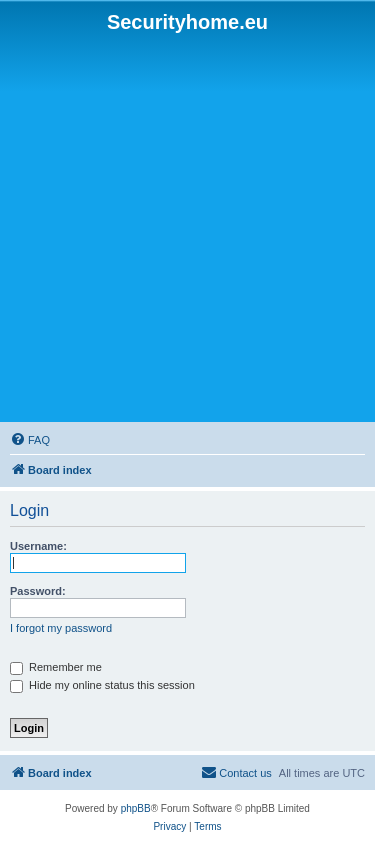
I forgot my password (61, 628)
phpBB (136, 808)
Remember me (56, 667)
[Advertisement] (187, 228)
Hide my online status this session (102, 685)
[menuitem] (30, 440)
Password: (38, 591)
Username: (38, 546)
